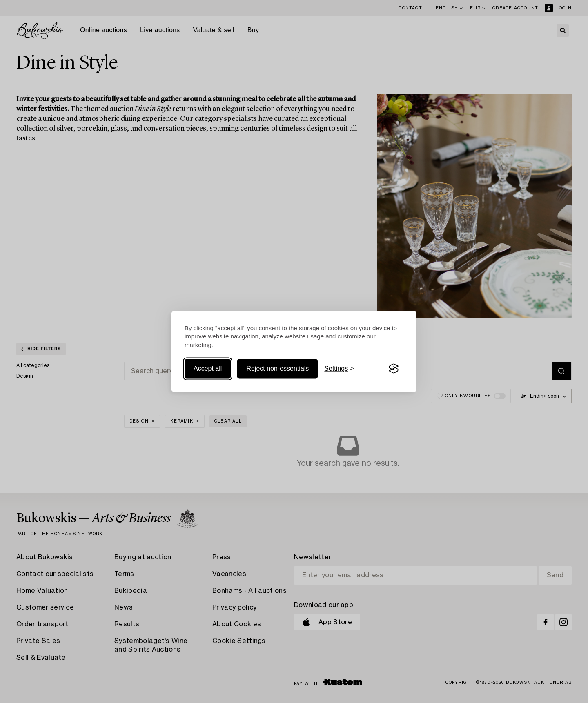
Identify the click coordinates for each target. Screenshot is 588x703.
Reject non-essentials (277, 368)
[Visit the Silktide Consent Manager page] (394, 369)
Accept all (208, 368)
